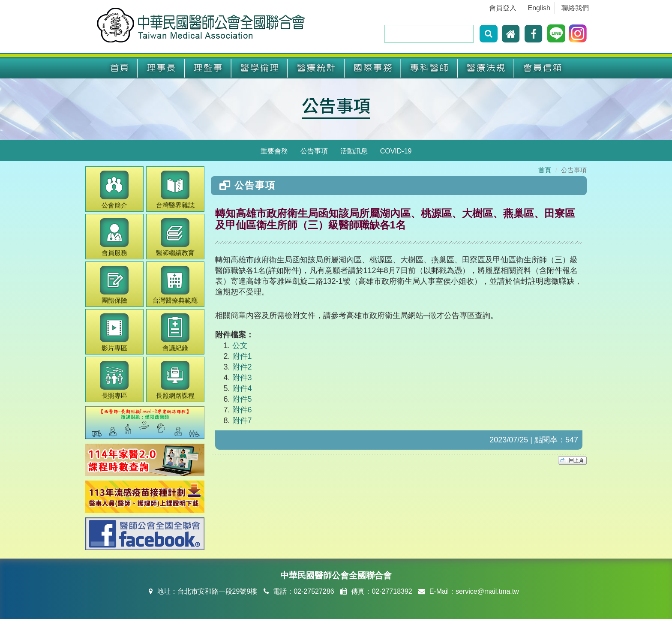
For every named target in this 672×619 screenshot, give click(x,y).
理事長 (161, 68)
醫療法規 (486, 68)
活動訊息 (354, 151)
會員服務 (114, 237)
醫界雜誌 (175, 190)
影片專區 (114, 332)
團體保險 (114, 285)
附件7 (242, 421)
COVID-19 (396, 151)
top (572, 460)
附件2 (242, 367)
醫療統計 (316, 68)
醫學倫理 (260, 68)
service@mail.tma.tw (487, 591)
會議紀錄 (175, 332)
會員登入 (503, 8)
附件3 (242, 378)
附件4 (242, 388)
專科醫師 (429, 68)
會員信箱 (543, 68)
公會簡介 (114, 190)
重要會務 (274, 151)
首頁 (120, 68)
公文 (240, 346)
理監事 (208, 68)
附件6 (242, 410)
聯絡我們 (575, 8)
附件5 (242, 399)
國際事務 (373, 68)
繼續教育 (175, 237)
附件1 (242, 356)
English (539, 8)
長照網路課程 (175, 380)
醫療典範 (175, 285)
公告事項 (336, 105)
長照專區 (114, 380)
